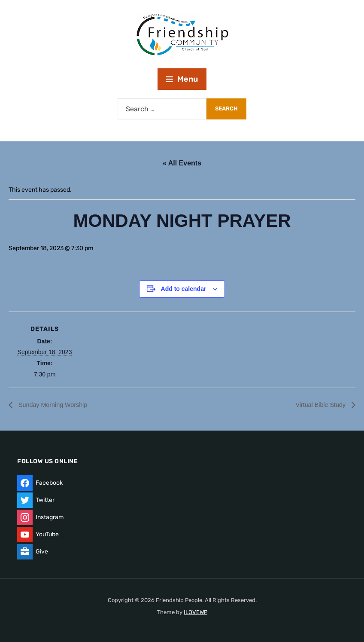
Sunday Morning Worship (56, 405)
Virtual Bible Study (318, 405)
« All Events (182, 163)
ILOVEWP (196, 612)
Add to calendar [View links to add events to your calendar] (184, 289)
